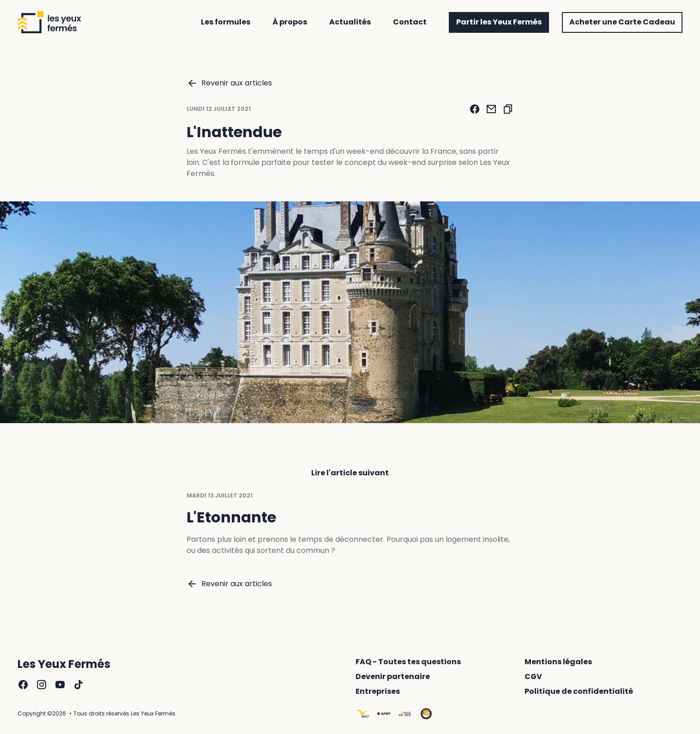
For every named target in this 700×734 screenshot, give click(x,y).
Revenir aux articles (229, 83)
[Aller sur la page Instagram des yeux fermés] (42, 685)
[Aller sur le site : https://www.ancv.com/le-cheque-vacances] (362, 714)
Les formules (226, 22)
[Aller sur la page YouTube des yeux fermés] (60, 685)
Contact (410, 22)
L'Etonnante (231, 519)
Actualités (350, 22)
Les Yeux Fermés (64, 664)
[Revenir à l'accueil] (49, 22)
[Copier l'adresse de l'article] (508, 109)
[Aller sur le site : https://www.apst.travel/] (384, 714)
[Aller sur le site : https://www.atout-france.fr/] (405, 714)
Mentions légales (558, 662)
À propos (290, 22)
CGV (533, 677)
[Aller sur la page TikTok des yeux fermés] (78, 685)
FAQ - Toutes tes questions (408, 662)
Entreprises (378, 692)
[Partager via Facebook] (475, 109)
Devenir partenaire (393, 677)
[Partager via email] (491, 109)
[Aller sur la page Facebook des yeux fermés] (23, 685)
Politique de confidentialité (579, 692)
